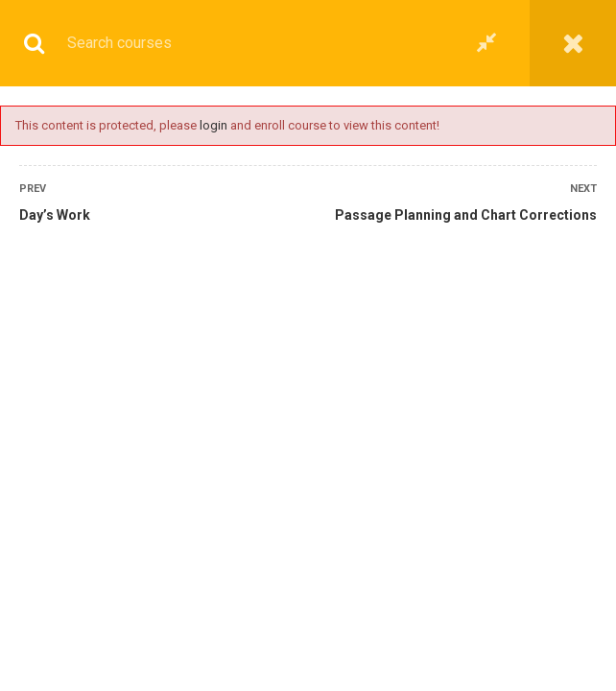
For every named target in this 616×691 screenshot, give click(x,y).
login (213, 125)
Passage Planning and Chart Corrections (466, 215)
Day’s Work (55, 215)
